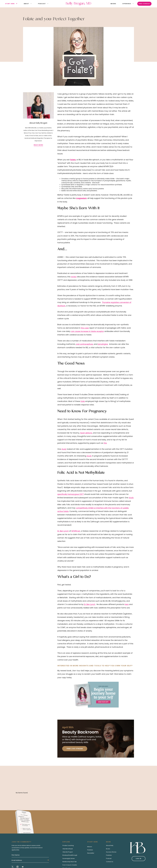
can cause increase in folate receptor (87, 331)
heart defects (86, 433)
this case (85, 328)
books (113, 4)
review (74, 277)
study (64, 449)
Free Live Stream (75, 749)
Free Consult (144, 4)
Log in (139, 859)
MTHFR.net (76, 531)
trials (83, 401)
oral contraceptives (85, 344)
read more (38, 145)
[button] (10, 4)
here (127, 604)
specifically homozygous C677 (71, 494)
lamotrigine (103, 344)
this (105, 443)
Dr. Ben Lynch (63, 531)
